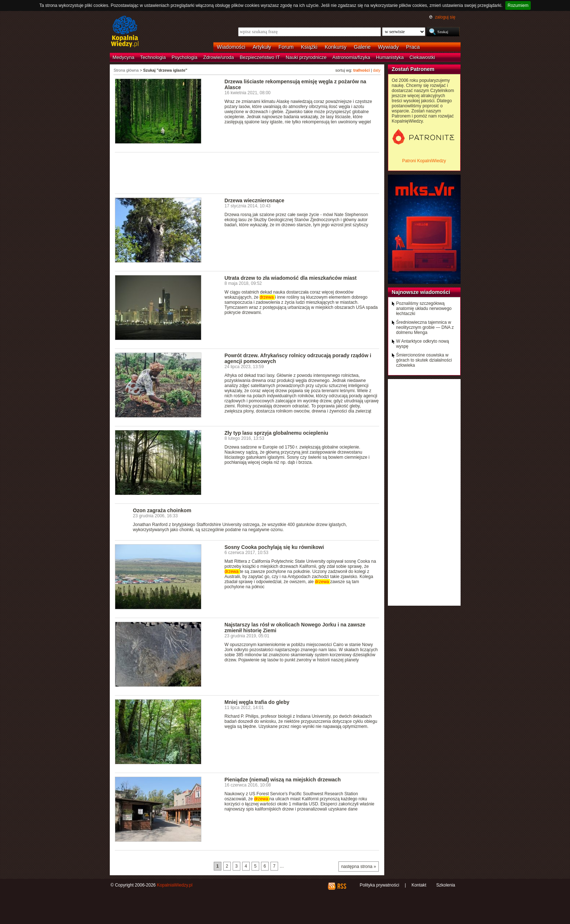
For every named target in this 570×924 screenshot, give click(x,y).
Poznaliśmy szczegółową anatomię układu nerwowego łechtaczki (424, 308)
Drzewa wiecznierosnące (255, 200)
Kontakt (419, 885)
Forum (286, 47)
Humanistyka (390, 57)
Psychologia (184, 57)
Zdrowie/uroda (218, 57)
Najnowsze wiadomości (421, 292)
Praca (413, 47)
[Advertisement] (247, 172)
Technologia (153, 57)
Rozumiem (518, 5)
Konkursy (336, 47)
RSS (342, 886)
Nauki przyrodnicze (306, 57)
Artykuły (262, 47)
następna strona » (358, 867)
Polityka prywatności (379, 885)
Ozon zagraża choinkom (162, 510)
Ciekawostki (422, 57)
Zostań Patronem (413, 69)
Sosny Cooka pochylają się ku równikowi (274, 547)
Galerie (362, 47)
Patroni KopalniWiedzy (424, 161)
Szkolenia (446, 885)
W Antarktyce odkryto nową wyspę (423, 344)
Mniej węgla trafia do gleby (257, 702)
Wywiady (388, 47)
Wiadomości (231, 47)
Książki (309, 47)
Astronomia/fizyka (351, 57)
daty (377, 70)
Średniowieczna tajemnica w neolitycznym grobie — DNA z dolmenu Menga (425, 327)
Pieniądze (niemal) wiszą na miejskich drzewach (283, 780)
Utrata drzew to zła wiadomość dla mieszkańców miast (291, 278)
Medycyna (124, 57)
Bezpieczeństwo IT (260, 57)
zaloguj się (445, 17)
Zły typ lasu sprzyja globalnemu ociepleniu (276, 433)
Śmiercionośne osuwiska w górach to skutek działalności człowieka (424, 360)
